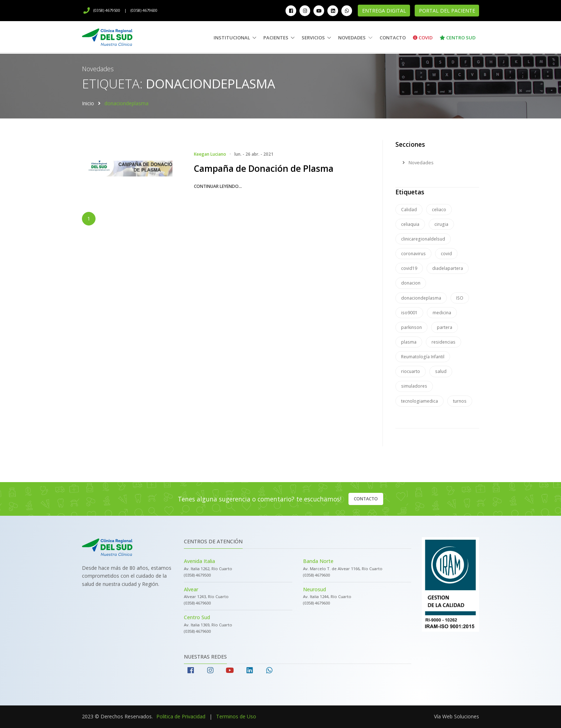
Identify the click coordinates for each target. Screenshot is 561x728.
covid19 (409, 268)
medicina (442, 313)
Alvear (191, 589)
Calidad (409, 210)
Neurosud (314, 589)
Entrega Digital (384, 11)
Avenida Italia (199, 561)
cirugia (441, 224)
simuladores (414, 386)
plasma (409, 342)
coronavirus (413, 254)
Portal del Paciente (447, 11)
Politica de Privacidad (181, 716)
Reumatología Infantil (423, 357)
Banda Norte (318, 561)
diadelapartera (448, 268)
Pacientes (276, 38)
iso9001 (409, 313)
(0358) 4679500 (102, 10)
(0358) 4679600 (144, 10)
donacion (411, 283)
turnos (460, 401)
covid (446, 254)
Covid (423, 38)
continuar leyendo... (218, 186)
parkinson (411, 327)
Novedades (355, 38)
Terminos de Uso (236, 716)
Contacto (393, 38)
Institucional (232, 38)
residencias (443, 342)
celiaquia (410, 224)
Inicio (88, 103)
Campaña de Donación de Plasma (264, 168)
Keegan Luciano (210, 154)
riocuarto (411, 371)
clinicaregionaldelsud (423, 239)
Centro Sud (458, 38)
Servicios (313, 38)
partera (445, 327)
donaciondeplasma (421, 298)
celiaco (439, 210)
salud (441, 371)
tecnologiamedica (419, 401)
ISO (460, 298)
